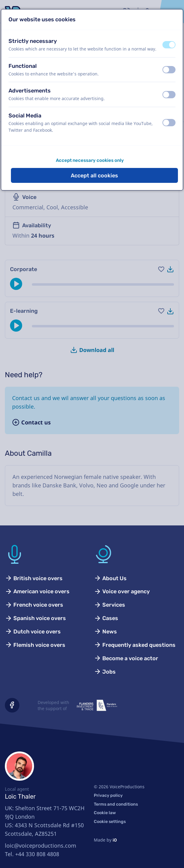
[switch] (169, 45)
